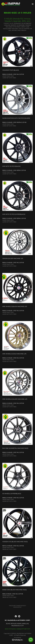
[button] (33, 4)
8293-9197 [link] (8, 629)
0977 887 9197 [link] (25, 629)
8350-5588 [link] (16, 629)
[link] (11, 4)
